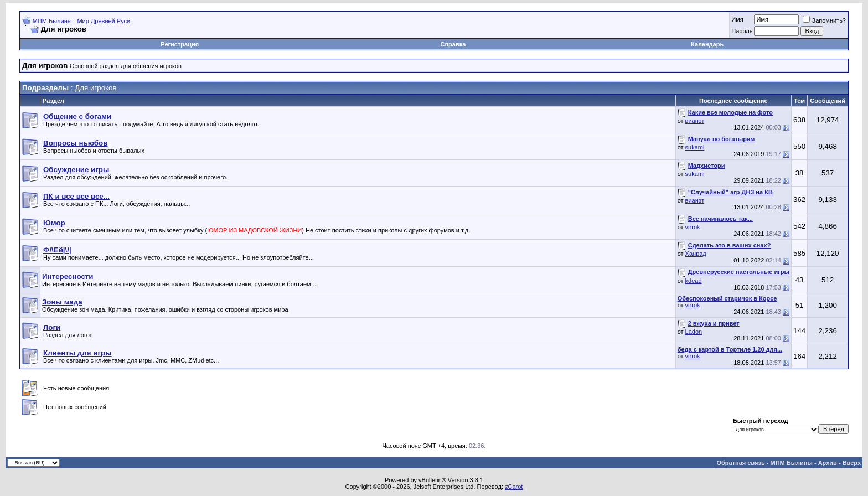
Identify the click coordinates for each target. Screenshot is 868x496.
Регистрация (180, 44)
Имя (737, 19)
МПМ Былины (792, 463)
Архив (828, 463)
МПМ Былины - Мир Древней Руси (82, 21)
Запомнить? (824, 20)
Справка (453, 44)
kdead (694, 281)
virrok (693, 227)
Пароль (742, 31)
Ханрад (696, 254)
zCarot (514, 487)
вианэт (695, 121)
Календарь (707, 44)
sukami (695, 147)
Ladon (694, 332)
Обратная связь (741, 463)
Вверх (852, 463)
